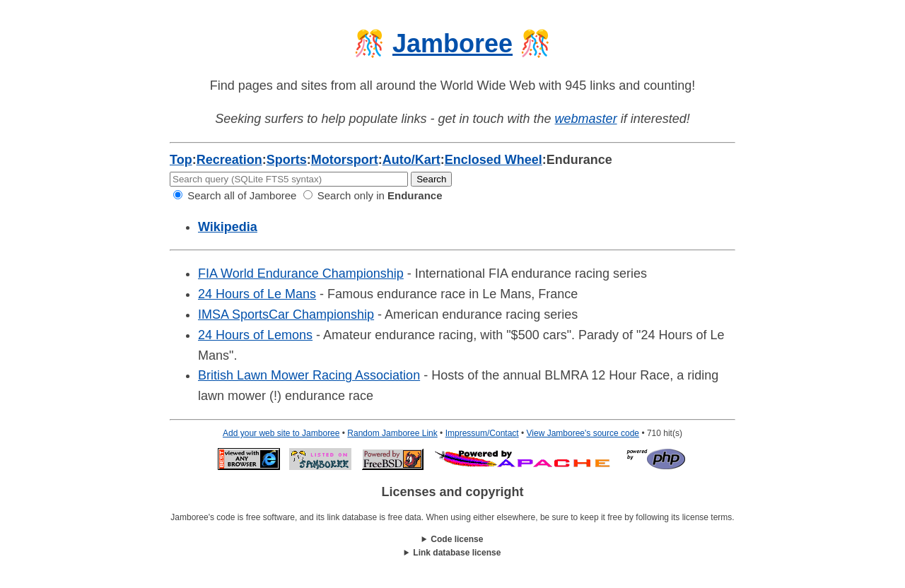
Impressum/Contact (482, 433)
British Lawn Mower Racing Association (309, 375)
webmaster (586, 119)
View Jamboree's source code (583, 433)
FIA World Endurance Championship (301, 274)
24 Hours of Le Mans (257, 294)
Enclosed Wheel (494, 160)
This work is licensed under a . (452, 553)
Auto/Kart (411, 160)
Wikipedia (228, 227)
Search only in (373, 195)
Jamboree (452, 43)
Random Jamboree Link (392, 433)
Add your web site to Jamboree (281, 433)
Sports (287, 160)
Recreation (229, 160)
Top (181, 160)
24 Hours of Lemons (255, 335)
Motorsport (345, 160)
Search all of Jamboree (235, 195)
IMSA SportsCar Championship (286, 314)
